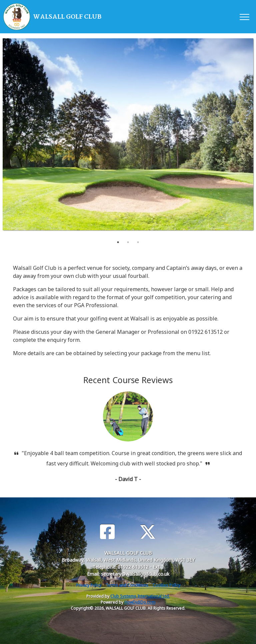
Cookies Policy (166, 585)
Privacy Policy (89, 585)
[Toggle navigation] (244, 17)
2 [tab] (128, 242)
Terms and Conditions (127, 585)
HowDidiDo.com (140, 602)
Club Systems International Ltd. (140, 596)
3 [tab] (138, 242)
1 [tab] (118, 242)
